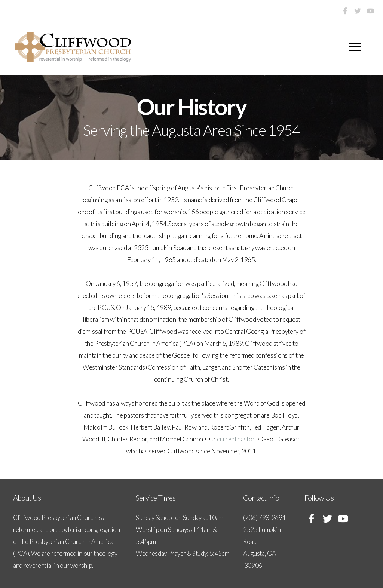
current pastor (236, 439)
